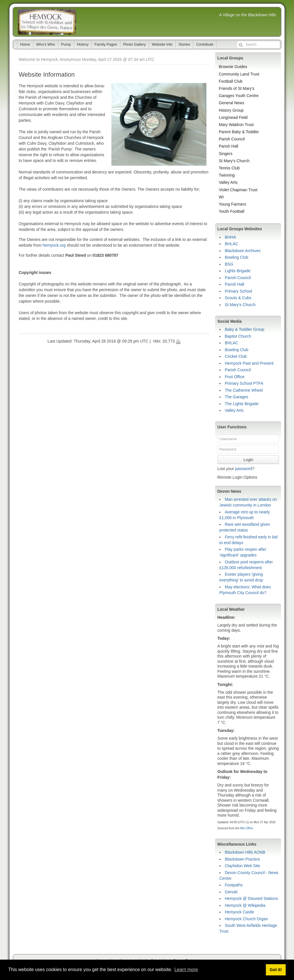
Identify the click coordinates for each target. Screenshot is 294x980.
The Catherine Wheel (244, 390)
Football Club (231, 81)
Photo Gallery (135, 44)
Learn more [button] (186, 970)
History (83, 44)
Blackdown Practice (242, 859)
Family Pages (106, 44)
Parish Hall (229, 146)
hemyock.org (54, 245)
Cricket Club (236, 356)
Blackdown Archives (243, 251)
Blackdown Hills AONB (245, 852)
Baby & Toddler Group (245, 329)
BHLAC (232, 244)
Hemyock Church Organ (246, 919)
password (243, 469)
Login (248, 460)
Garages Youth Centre (239, 96)
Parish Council (232, 139)
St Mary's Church (234, 161)
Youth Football (232, 211)
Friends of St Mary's (237, 88)
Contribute (205, 44)
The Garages (237, 397)
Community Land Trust (239, 74)
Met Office (246, 828)
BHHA (230, 237)
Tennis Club (229, 168)
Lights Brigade (238, 271)
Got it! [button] (276, 970)
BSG (229, 264)
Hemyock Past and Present (249, 363)
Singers (226, 154)
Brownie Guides (233, 67)
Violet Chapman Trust (238, 190)
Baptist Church (238, 336)
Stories (184, 44)
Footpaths (234, 885)
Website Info (162, 44)
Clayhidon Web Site (242, 866)
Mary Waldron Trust (236, 125)
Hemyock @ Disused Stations (251, 898)
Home (25, 44)
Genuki (231, 892)
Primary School (238, 291)
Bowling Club (237, 257)
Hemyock (47, 22)
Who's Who (46, 44)
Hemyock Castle (239, 912)
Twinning (227, 175)
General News (232, 103)
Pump (66, 44)
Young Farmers (232, 204)
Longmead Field (233, 117)
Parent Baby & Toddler (239, 132)
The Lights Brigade (242, 404)
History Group (231, 110)
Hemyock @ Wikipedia (245, 905)
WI (221, 197)
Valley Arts (228, 182)
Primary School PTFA (244, 383)
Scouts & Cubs (238, 298)
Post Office (235, 377)
